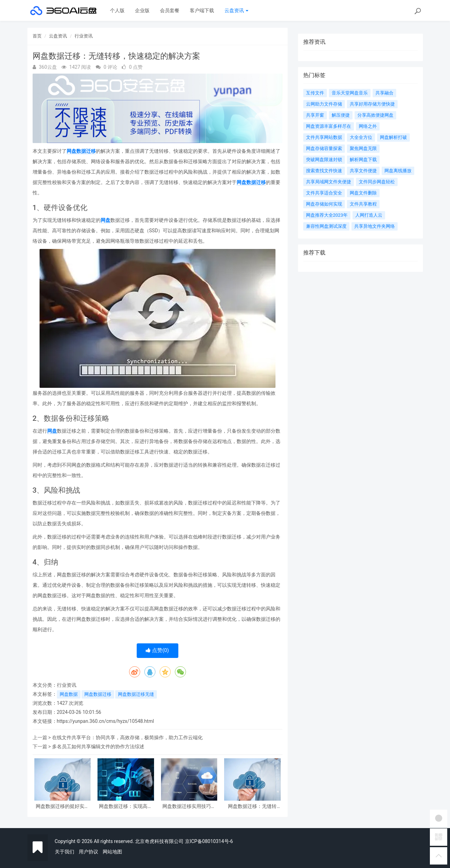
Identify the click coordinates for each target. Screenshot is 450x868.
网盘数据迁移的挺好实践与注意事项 (62, 806)
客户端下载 (202, 10)
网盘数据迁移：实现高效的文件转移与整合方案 (126, 806)
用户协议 (88, 852)
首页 (37, 36)
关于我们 (65, 852)
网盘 (105, 220)
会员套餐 (170, 10)
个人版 (117, 10)
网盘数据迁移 (81, 151)
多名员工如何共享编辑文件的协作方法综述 (98, 746)
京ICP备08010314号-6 (209, 841)
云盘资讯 (236, 10)
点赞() (157, 650)
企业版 (142, 10)
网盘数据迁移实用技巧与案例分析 (189, 806)
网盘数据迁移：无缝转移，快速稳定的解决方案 (252, 806)
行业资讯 (84, 36)
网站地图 (112, 852)
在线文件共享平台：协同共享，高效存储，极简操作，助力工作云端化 (127, 737)
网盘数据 (69, 694)
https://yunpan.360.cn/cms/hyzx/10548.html (105, 721)
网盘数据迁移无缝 (136, 694)
